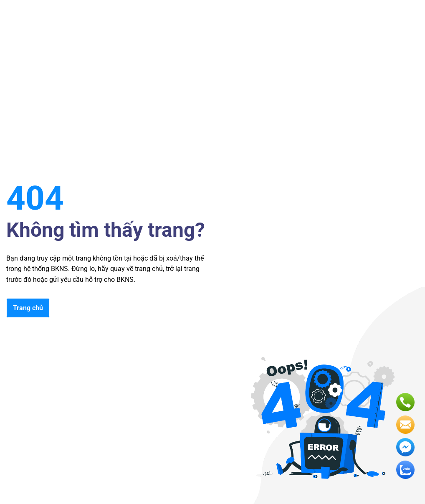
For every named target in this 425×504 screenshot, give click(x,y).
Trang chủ (28, 308)
